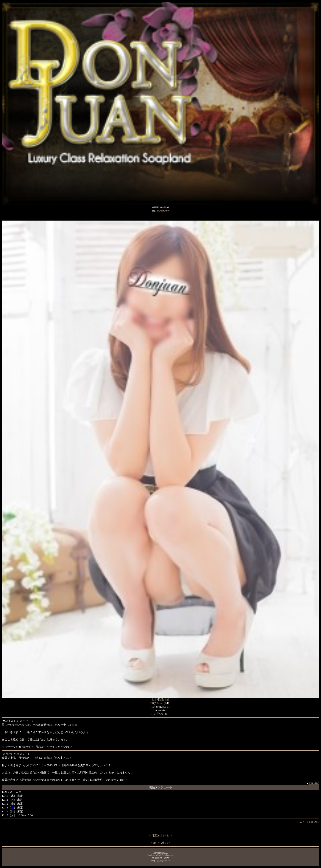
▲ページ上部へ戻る (310, 822)
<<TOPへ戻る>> (161, 843)
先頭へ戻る (314, 783)
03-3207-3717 (163, 211)
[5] (167, 699)
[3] (160, 699)
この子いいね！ (161, 714)
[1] (154, 699)
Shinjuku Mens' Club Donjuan (160, 855)
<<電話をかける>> (160, 836)
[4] (164, 699)
